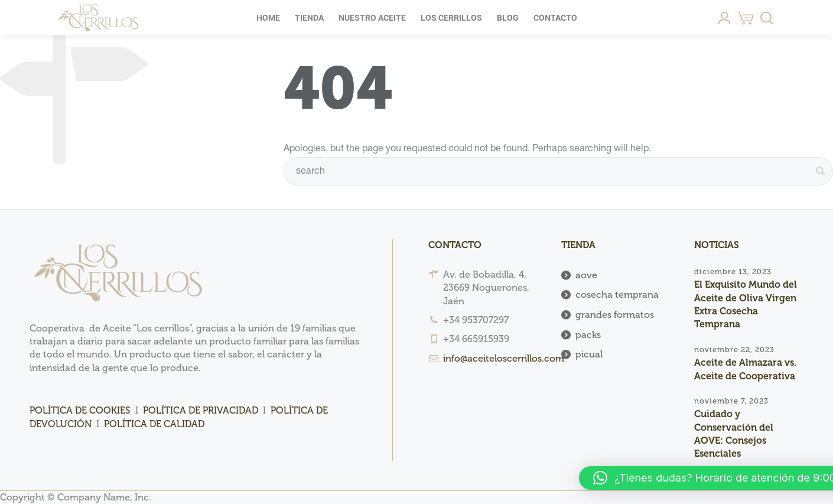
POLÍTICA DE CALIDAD (154, 424)
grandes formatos (615, 315)
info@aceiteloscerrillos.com (504, 358)
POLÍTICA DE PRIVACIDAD (201, 410)
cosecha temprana (617, 295)
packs (588, 335)
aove (586, 275)
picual (589, 354)
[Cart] (746, 18)
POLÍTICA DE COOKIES (80, 410)
